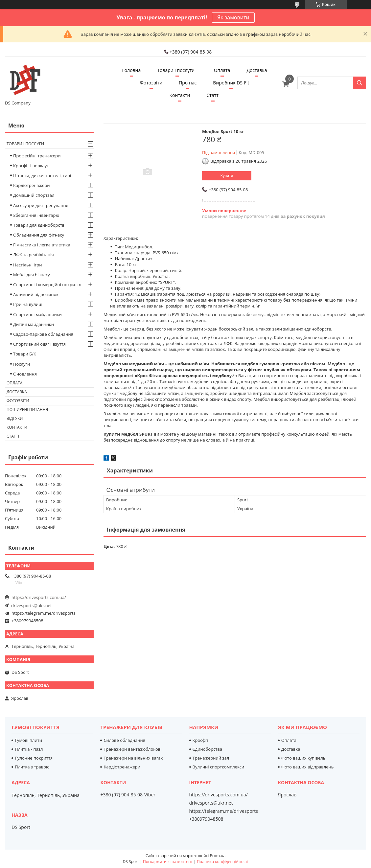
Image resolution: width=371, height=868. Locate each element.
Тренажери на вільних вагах (133, 758)
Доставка (257, 70)
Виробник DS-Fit (231, 83)
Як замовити (233, 17)
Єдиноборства (208, 749)
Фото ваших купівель (303, 758)
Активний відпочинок (36, 294)
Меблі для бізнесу (32, 275)
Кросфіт (201, 740)
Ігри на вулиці (28, 304)
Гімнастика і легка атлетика (42, 245)
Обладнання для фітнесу (39, 235)
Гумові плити (28, 740)
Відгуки (15, 418)
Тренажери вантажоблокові (132, 749)
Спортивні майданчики (37, 314)
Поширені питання (27, 410)
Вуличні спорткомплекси (219, 767)
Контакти (180, 95)
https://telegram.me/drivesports (43, 613)
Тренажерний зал (211, 758)
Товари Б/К (25, 354)
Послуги (22, 364)
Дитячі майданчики (34, 324)
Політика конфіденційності (222, 862)
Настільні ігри (28, 265)
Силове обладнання (124, 740)
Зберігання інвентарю (36, 215)
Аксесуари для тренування (41, 205)
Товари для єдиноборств (39, 225)
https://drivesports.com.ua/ (39, 597)
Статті (213, 95)
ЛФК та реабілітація (34, 255)
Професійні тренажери (37, 156)
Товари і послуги (176, 70)
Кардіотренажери (32, 185)
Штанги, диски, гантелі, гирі (42, 175)
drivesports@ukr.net (32, 605)
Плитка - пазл (29, 749)
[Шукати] (359, 83)
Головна (131, 70)
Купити (227, 176)
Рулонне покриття (34, 758)
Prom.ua (218, 856)
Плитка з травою (32, 767)
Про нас (188, 83)
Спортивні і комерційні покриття (47, 285)
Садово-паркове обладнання (43, 334)
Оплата (222, 70)
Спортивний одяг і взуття (39, 344)
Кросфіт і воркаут (31, 166)
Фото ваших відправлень (308, 767)
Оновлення (25, 374)
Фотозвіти (151, 83)
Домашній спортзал (34, 195)
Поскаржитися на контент (168, 862)
